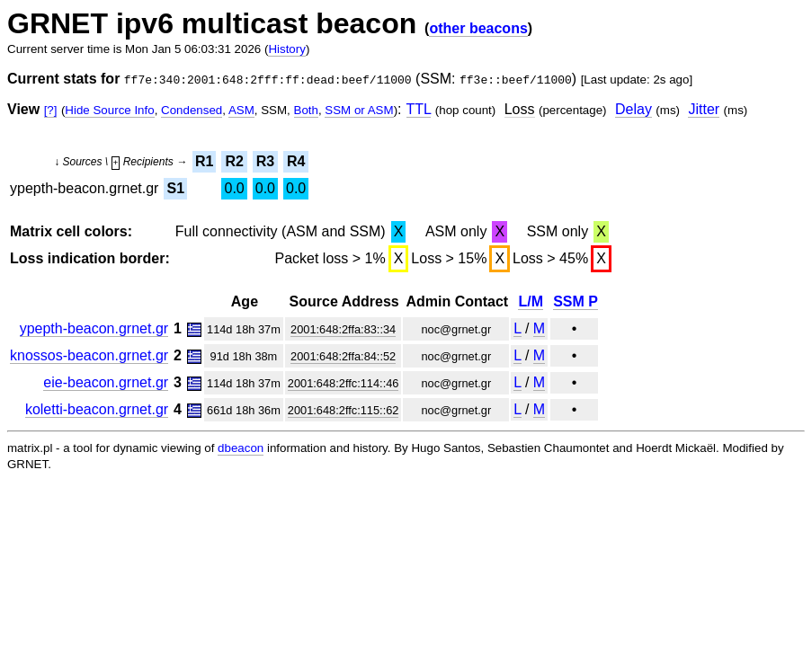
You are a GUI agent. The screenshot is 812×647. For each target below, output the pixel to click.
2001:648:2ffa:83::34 (343, 329)
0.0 (234, 188)
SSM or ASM (359, 110)
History (286, 49)
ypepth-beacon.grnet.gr (94, 328)
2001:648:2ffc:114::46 (344, 383)
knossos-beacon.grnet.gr (89, 355)
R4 (296, 161)
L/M (531, 301)
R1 (204, 161)
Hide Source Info (109, 110)
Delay (634, 109)
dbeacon (241, 448)
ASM (241, 110)
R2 (234, 161)
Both (306, 110)
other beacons (478, 28)
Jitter (704, 109)
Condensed (192, 110)
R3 (265, 161)
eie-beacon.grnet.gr (106, 382)
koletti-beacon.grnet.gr (97, 409)
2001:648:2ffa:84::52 (343, 356)
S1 (175, 188)
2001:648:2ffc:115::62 (344, 410)
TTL (419, 109)
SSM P (576, 301)
